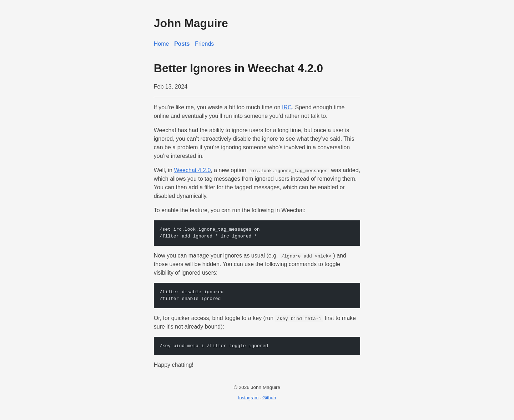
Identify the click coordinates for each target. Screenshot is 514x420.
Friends (204, 44)
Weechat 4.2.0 (192, 170)
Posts (182, 44)
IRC (287, 107)
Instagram (248, 398)
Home (162, 44)
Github (269, 398)
